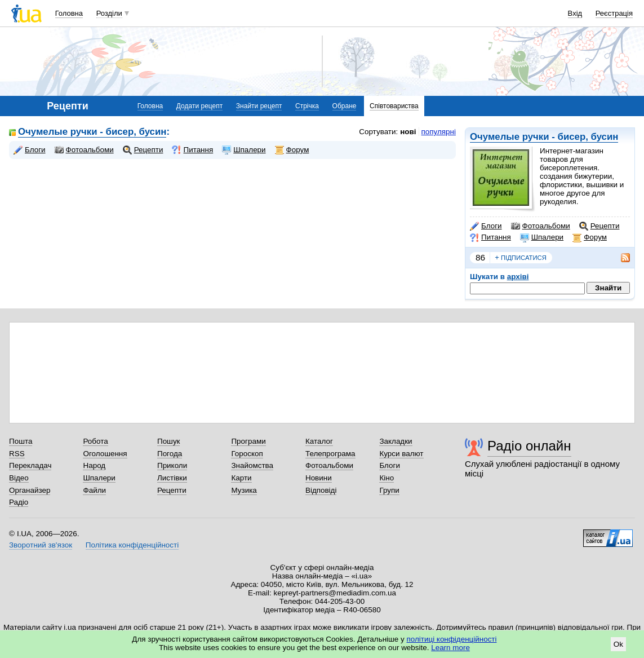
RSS (17, 454)
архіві (518, 277)
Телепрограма (330, 454)
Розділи (109, 13)
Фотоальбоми (541, 226)
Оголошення (105, 454)
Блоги (486, 226)
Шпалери (542, 237)
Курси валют (401, 454)
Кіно (387, 478)
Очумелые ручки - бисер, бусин (544, 137)
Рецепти (599, 226)
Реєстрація (614, 13)
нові (408, 132)
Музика (244, 490)
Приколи (172, 465)
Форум (590, 237)
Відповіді (321, 490)
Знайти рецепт (259, 106)
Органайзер (30, 490)
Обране (345, 106)
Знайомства (252, 465)
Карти (241, 478)
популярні (439, 132)
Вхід (575, 13)
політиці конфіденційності (452, 639)
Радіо (19, 502)
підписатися (521, 258)
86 (480, 257)
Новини (319, 478)
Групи (389, 490)
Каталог (319, 441)
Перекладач (30, 465)
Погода (170, 454)
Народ (94, 465)
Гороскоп (247, 454)
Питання (490, 237)
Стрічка (307, 106)
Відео (19, 478)
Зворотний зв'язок (41, 545)
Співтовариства (394, 106)
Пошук (169, 441)
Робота (95, 441)
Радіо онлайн (529, 446)
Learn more (450, 648)
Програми (248, 441)
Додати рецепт (199, 106)
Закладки (396, 441)
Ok (618, 644)
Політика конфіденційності (132, 545)
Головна (69, 13)
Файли (94, 490)
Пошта (21, 441)
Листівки (172, 478)
